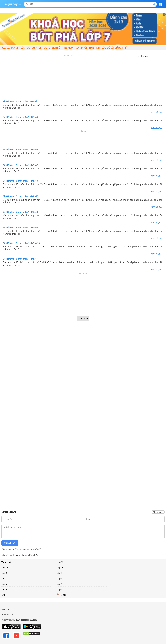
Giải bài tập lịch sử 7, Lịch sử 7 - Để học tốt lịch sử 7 (32, 48)
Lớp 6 (60, 578)
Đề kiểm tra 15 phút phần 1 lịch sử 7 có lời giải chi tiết (96, 48)
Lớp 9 (4, 573)
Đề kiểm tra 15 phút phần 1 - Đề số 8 (21, 212)
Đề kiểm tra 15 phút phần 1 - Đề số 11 (21, 259)
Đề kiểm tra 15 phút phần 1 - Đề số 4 (21, 150)
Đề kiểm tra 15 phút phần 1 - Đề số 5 (21, 165)
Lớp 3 (4, 589)
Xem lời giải (156, 112)
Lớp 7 (4, 578)
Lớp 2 (60, 589)
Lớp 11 (5, 568)
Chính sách (7, 615)
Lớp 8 (60, 573)
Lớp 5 (4, 584)
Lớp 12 (60, 562)
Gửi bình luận (10, 543)
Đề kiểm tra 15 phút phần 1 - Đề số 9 (21, 228)
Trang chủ (6, 562)
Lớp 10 (60, 568)
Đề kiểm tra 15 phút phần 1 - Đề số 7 (21, 196)
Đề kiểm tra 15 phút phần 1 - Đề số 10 (21, 243)
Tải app (62, 595)
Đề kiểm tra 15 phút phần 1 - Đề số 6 (21, 181)
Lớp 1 (4, 595)
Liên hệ (6, 609)
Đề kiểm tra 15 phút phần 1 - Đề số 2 (21, 117)
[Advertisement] (83, 78)
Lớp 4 (60, 584)
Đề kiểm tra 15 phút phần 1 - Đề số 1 (21, 101)
